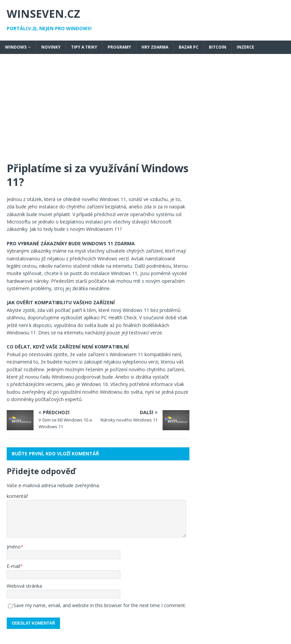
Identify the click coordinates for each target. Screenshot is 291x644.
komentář (17, 496)
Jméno (14, 547)
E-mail (13, 566)
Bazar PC (189, 47)
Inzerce (245, 47)
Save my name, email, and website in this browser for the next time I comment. (100, 605)
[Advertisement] (145, 111)
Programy (119, 47)
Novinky (51, 47)
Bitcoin (218, 47)
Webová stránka (24, 586)
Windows (16, 47)
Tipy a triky (84, 47)
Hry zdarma (155, 47)
